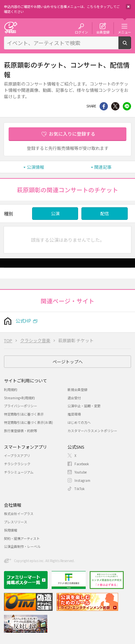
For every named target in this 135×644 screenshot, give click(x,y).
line (127, 106)
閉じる (128, 7)
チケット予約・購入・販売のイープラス (11, 27)
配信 (105, 213)
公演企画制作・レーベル (22, 546)
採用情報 (11, 530)
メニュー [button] (124, 32)
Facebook (82, 464)
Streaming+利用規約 (19, 398)
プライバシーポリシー (21, 406)
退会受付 (74, 398)
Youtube (81, 472)
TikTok (80, 489)
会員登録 (103, 32)
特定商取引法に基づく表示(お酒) (28, 422)
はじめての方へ (79, 422)
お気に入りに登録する (72, 134)
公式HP (23, 321)
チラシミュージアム (19, 472)
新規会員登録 (77, 389)
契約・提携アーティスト (22, 538)
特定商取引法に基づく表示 (24, 414)
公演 (55, 213)
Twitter (115, 106)
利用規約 (11, 389)
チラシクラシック (17, 464)
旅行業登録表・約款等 (21, 431)
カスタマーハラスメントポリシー (92, 431)
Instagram (82, 480)
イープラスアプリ (17, 455)
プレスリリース (16, 522)
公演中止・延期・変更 (84, 406)
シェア (104, 106)
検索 (131, 46)
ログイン (81, 32)
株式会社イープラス (19, 514)
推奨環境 (74, 414)
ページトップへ (68, 362)
